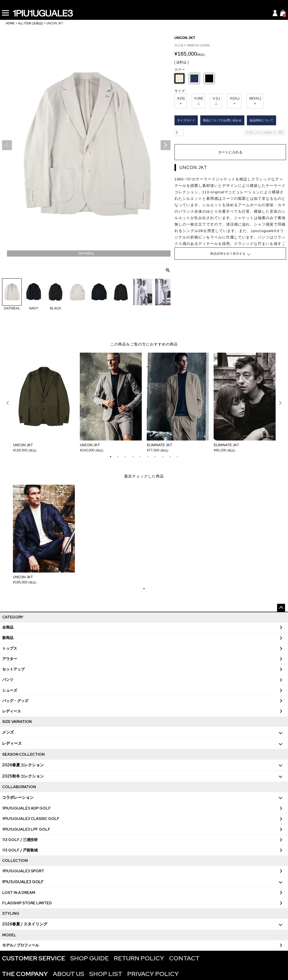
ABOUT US (69, 974)
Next (166, 145)
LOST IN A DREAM (19, 893)
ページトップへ (281, 608)
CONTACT (184, 958)
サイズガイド (186, 120)
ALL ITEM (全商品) (30, 23)
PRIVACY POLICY (153, 974)
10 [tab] (177, 457)
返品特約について (261, 120)
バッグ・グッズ (15, 701)
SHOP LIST (106, 974)
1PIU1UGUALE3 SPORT (23, 871)
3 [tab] (125, 457)
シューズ (10, 690)
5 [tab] (140, 457)
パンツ (8, 680)
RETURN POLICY (139, 958)
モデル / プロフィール (21, 945)
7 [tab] (155, 457)
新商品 (8, 638)
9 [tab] (170, 457)
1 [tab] (111, 457)
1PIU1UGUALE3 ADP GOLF (27, 808)
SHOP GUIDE (89, 958)
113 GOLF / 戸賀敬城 (20, 850)
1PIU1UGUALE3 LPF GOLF (26, 829)
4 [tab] (133, 457)
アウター (10, 659)
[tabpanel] (44, 403)
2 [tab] (118, 457)
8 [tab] (163, 457)
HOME (10, 23)
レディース (12, 711)
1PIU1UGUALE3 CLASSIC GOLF (31, 819)
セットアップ (13, 669)
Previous (7, 145)
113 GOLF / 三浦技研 (20, 840)
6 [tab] (148, 457)
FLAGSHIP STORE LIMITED (27, 903)
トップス (10, 648)
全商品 (8, 627)
